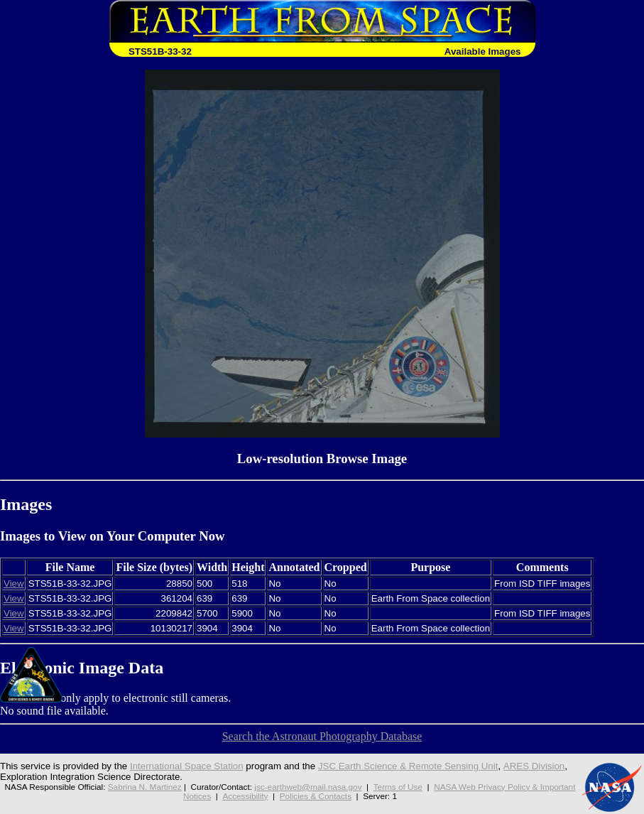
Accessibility (245, 796)
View (14, 584)
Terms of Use (398, 787)
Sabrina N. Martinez (145, 787)
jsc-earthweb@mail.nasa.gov (308, 787)
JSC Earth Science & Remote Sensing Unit (408, 766)
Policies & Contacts (315, 796)
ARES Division (534, 766)
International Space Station (187, 766)
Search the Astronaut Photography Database (322, 736)
